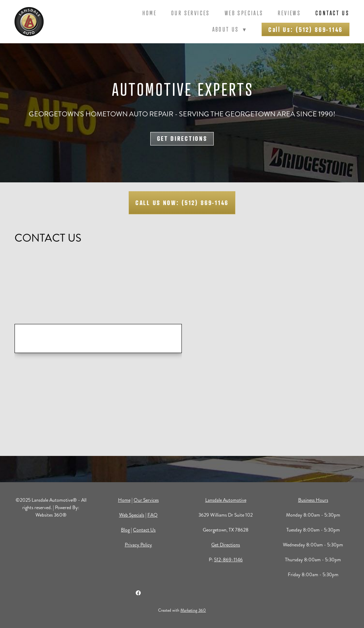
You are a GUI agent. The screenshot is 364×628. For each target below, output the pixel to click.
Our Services (191, 13)
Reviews (289, 13)
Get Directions (226, 545)
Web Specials (244, 13)
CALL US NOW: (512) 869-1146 (182, 203)
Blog (125, 530)
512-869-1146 (228, 560)
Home (150, 13)
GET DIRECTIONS (182, 138)
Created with (182, 610)
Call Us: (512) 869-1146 (306, 29)
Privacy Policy (138, 545)
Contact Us (332, 13)
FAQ (153, 515)
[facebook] (138, 593)
